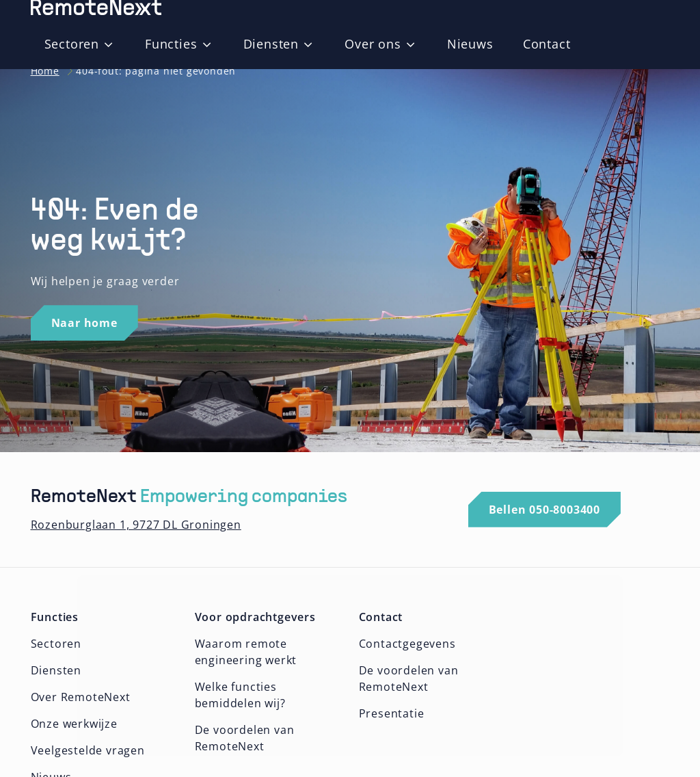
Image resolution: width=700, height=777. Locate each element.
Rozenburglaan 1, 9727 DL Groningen (136, 525)
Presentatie (392, 713)
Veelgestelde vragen (88, 750)
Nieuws (470, 43)
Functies (171, 43)
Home (45, 71)
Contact (547, 43)
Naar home (84, 323)
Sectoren (72, 43)
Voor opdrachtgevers (255, 617)
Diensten (271, 43)
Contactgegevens (407, 644)
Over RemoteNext (81, 697)
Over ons (373, 43)
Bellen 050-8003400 (544, 510)
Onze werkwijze (74, 724)
